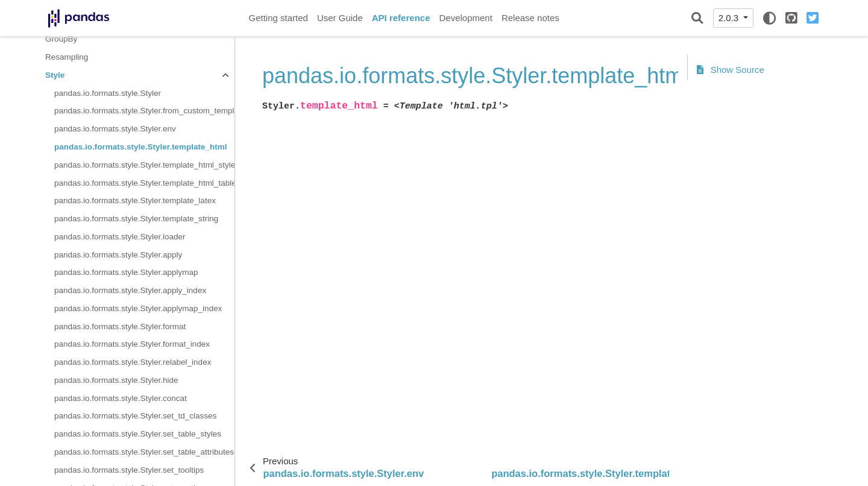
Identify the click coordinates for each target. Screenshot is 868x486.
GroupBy (61, 39)
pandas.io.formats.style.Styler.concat (121, 398)
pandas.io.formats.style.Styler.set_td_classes (135, 416)
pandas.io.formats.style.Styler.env (115, 129)
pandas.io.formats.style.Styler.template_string (136, 219)
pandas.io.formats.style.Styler (108, 93)
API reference (401, 18)
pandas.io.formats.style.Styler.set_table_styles (138, 434)
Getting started (278, 18)
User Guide (340, 18)
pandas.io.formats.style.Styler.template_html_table (144, 183)
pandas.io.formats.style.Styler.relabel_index (133, 362)
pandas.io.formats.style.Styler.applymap (126, 272)
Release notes (530, 18)
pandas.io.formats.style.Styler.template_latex (135, 200)
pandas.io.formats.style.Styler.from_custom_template (144, 111)
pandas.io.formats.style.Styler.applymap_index (138, 308)
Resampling (67, 57)
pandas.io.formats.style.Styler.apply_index (130, 290)
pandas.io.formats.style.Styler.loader (120, 237)
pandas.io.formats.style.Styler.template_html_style (144, 165)
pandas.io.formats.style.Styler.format (120, 327)
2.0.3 (730, 18)
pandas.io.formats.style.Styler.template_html (141, 147)
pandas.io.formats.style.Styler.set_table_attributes (144, 452)
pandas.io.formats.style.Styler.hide (116, 380)
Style (55, 75)
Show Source (731, 70)
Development (465, 18)
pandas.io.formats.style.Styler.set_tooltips (129, 470)
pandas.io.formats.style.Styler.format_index (132, 344)
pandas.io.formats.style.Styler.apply (118, 255)
